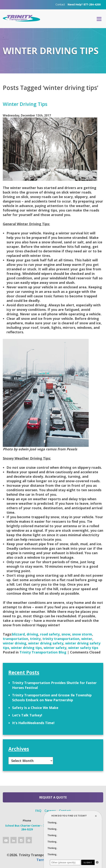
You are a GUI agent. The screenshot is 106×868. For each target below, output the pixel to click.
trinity (35, 639)
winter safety (55, 648)
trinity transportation (61, 639)
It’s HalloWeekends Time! (33, 723)
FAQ (38, 811)
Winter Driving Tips (25, 104)
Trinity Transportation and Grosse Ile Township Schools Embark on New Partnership (52, 698)
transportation (15, 639)
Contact (60, 4)
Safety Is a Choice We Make (35, 708)
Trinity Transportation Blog (43, 652)
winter (87, 639)
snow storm (82, 634)
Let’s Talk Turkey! (27, 715)
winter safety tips (83, 648)
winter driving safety (46, 643)
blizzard (18, 634)
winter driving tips (26, 648)
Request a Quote (53, 797)
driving (32, 634)
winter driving (15, 643)
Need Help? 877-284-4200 (84, 4)
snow (66, 634)
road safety (50, 634)
